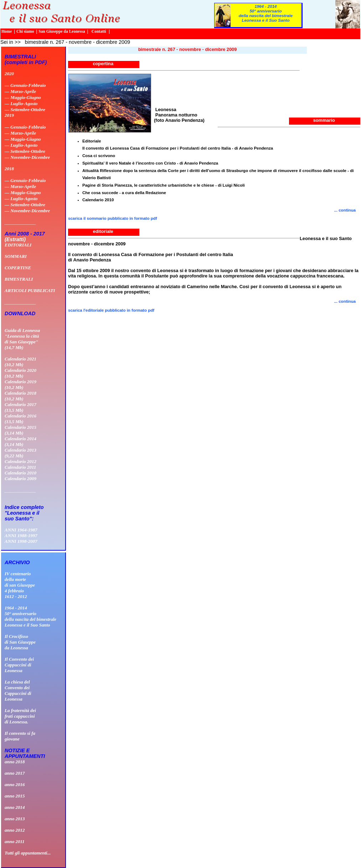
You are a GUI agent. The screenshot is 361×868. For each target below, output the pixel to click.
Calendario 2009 (20, 479)
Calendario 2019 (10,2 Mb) (20, 384)
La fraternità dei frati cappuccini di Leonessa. (20, 716)
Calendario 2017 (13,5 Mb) (20, 407)
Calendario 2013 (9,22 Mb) (20, 453)
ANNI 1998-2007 (21, 541)
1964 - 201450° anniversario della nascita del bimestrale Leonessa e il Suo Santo (266, 13)
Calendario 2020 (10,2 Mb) (20, 373)
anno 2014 (15, 807)
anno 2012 (15, 830)
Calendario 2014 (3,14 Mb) (20, 441)
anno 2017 (15, 773)
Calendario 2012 (20, 461)
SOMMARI (16, 256)
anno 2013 (15, 819)
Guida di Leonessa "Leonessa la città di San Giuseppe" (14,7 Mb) (22, 339)
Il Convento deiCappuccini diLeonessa (19, 665)
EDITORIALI (18, 245)
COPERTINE (18, 268)
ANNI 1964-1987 (21, 530)
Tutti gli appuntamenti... (28, 853)
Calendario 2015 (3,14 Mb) (20, 430)
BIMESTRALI (19, 279)
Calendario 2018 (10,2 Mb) (20, 396)
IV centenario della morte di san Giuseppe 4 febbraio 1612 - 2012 (20, 585)
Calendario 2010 (20, 473)
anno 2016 (15, 784)
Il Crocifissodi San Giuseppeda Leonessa (20, 642)
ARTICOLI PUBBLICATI (30, 290)
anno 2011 (15, 841)
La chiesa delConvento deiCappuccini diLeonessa (18, 690)
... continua (347, 301)
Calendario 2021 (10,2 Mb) (20, 362)
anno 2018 (15, 762)
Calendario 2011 (20, 467)
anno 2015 (15, 796)
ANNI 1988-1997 (21, 536)
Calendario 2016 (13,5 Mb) (20, 419)
